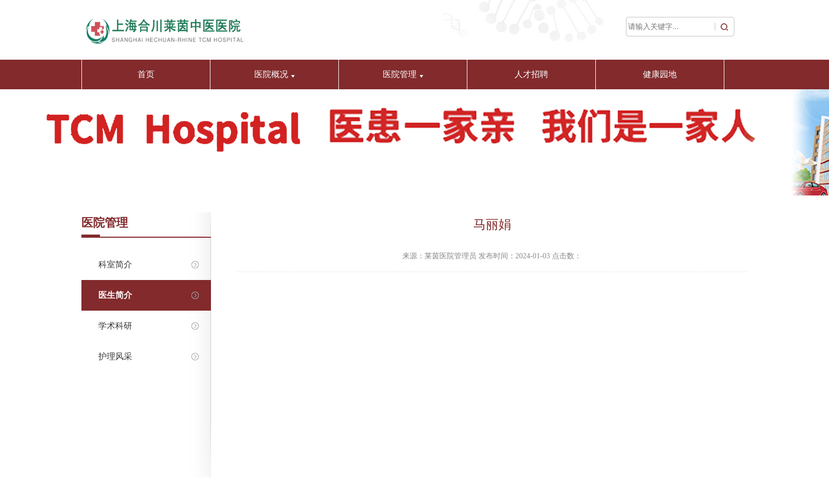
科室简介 (145, 264)
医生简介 (145, 295)
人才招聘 (531, 74)
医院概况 (275, 74)
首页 (146, 74)
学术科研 (145, 326)
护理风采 (145, 356)
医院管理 (403, 74)
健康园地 (660, 74)
